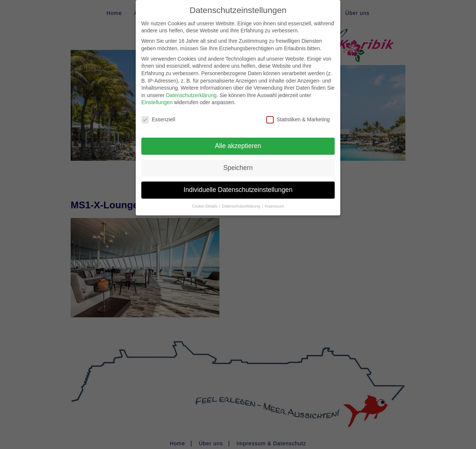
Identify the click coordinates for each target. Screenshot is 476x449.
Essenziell (158, 114)
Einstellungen (157, 96)
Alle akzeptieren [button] (238, 139)
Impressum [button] (274, 200)
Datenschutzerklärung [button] (242, 200)
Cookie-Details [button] (205, 200)
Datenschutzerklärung (191, 89)
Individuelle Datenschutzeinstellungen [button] (238, 183)
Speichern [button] (238, 161)
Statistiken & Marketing (298, 114)
